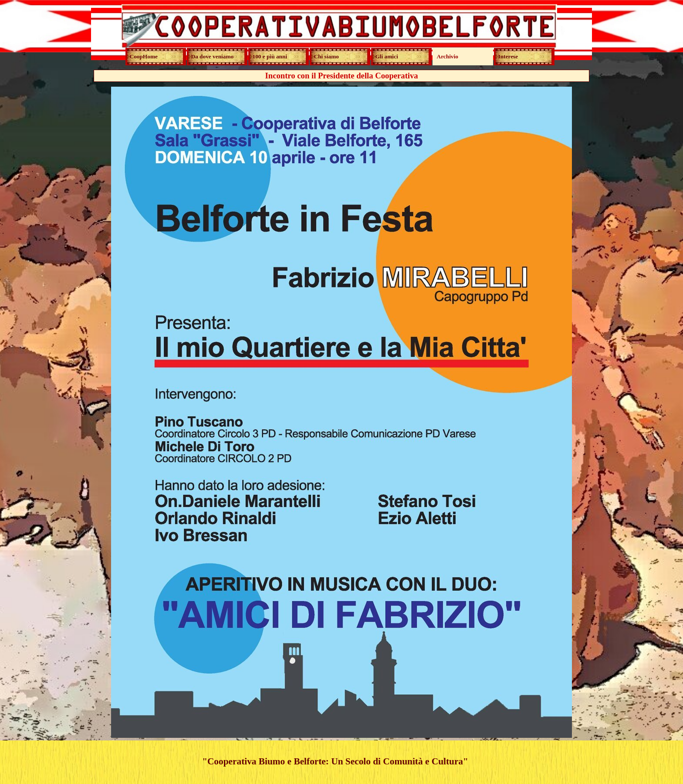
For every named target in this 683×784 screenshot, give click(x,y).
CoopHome (144, 56)
